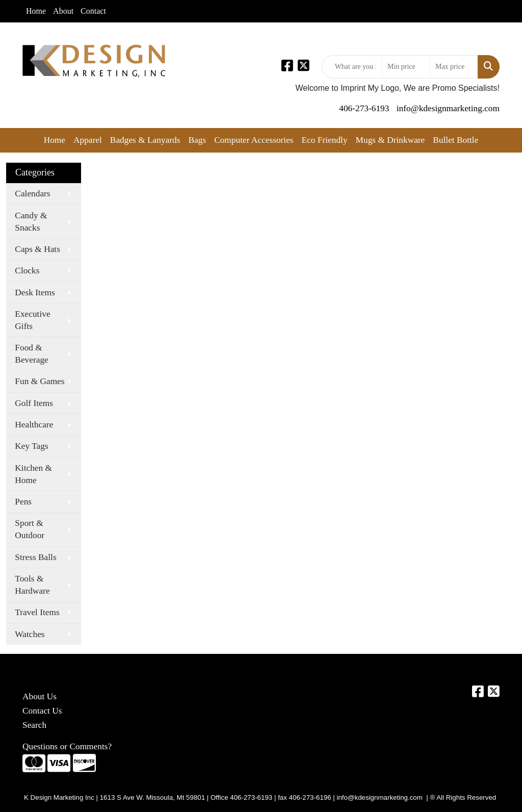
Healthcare (34, 425)
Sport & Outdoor (30, 529)
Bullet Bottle (455, 140)
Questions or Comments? (67, 746)
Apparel (88, 140)
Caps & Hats (37, 249)
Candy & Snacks (31, 222)
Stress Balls (35, 557)
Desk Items (35, 293)
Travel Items (37, 612)
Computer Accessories (254, 140)
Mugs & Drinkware (390, 140)
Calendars (32, 194)
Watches (30, 634)
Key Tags (31, 446)
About (63, 11)
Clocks (27, 271)
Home (36, 11)
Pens (23, 502)
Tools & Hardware (32, 585)
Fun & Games (40, 381)
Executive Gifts (32, 320)
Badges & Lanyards (145, 140)
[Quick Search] (352, 67)
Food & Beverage (31, 354)
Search (34, 725)
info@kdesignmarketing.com (448, 108)
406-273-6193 (364, 108)
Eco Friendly (325, 140)
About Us (40, 696)
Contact (93, 11)
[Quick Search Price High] (454, 67)
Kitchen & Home (33, 474)
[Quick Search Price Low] (406, 67)
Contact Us (42, 711)
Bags (197, 140)
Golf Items (34, 403)
